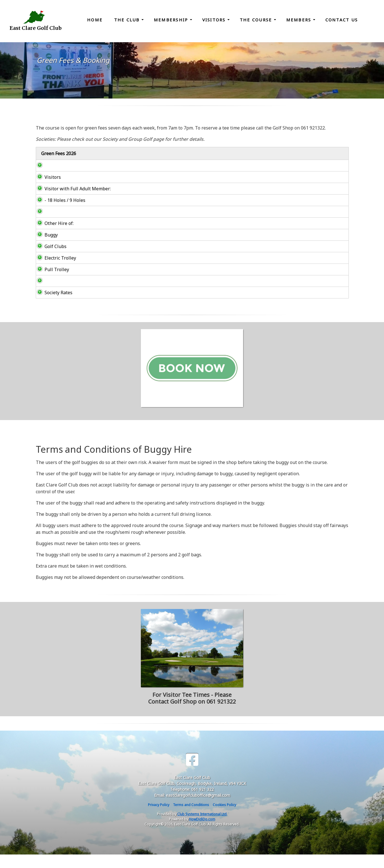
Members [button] (300, 20)
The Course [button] (257, 20)
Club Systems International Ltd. (202, 828)
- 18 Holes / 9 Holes (59, 214)
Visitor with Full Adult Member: (62, 199)
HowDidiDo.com (202, 833)
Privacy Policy (159, 818)
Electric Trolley (55, 271)
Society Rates (53, 306)
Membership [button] (172, 20)
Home (95, 20)
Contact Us (342, 20)
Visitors (47, 184)
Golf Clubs (50, 260)
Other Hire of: (53, 237)
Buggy (45, 248)
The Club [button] (128, 20)
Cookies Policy (224, 818)
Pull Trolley (51, 283)
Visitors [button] (215, 20)
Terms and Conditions (191, 818)
